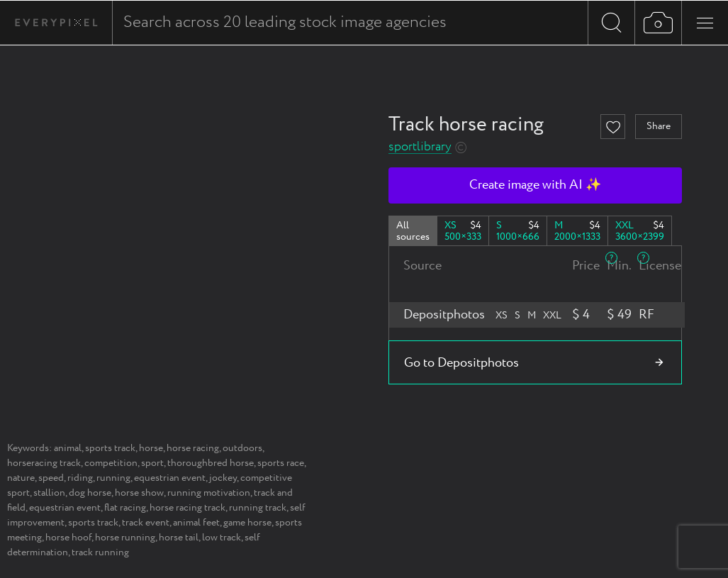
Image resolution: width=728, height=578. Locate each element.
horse (151, 448)
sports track (110, 448)
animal (68, 448)
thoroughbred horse (211, 463)
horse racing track (187, 508)
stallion (49, 493)
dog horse (90, 493)
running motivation (209, 493)
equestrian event (170, 478)
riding (80, 478)
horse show (139, 493)
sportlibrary (420, 147)
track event (146, 523)
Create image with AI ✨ (535, 185)
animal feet (196, 523)
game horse (247, 523)
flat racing (125, 508)
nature (21, 478)
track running (100, 552)
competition (111, 463)
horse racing (193, 448)
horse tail (179, 538)
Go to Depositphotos (461, 363)
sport (152, 463)
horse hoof (68, 538)
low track (222, 538)
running (113, 478)
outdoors (242, 448)
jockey (223, 478)
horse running (125, 538)
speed (51, 478)
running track (258, 508)
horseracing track (44, 463)
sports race (281, 463)
